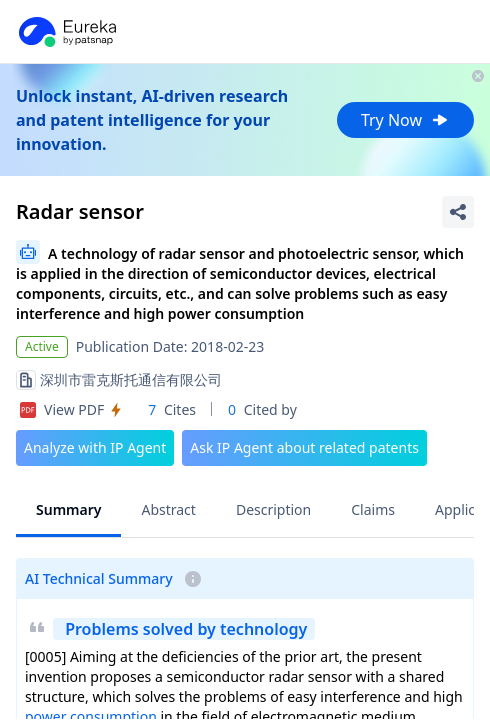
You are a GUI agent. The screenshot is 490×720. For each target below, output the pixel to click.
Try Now (405, 120)
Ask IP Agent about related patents (304, 447)
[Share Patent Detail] (458, 212)
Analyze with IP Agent (95, 447)
